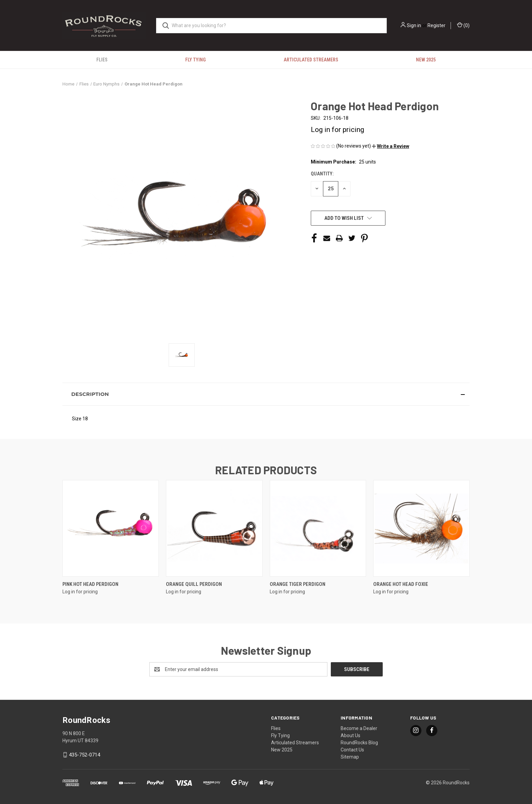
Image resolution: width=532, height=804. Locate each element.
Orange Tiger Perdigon (298, 584)
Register (436, 25)
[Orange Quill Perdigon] (214, 528)
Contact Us (352, 750)
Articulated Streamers (311, 60)
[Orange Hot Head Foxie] (421, 528)
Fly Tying (195, 60)
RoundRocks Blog (359, 743)
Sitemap (350, 757)
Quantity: (322, 174)
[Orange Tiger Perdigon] (318, 528)
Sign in (414, 25)
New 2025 (426, 60)
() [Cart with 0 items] (463, 25)
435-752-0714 (84, 755)
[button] (391, 146)
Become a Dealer (359, 728)
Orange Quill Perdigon (194, 584)
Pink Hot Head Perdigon (90, 584)
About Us (350, 735)
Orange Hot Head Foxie (401, 584)
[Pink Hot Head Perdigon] (111, 528)
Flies (102, 60)
